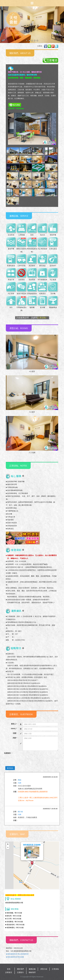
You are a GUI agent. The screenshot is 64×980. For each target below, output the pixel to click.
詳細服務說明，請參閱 (32, 318)
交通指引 (20, 972)
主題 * (15, 733)
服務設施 (32, 969)
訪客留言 (9, 972)
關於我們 (20, 969)
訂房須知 (55, 969)
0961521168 (18, 948)
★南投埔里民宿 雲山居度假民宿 (17, 954)
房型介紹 (44, 969)
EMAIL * (14, 729)
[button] (32, 863)
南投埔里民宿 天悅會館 (32, 845)
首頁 (9, 969)
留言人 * (14, 724)
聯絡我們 (32, 972)
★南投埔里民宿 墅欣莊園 (15, 957)
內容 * (15, 738)
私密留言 (7, 753)
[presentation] (20, 760)
